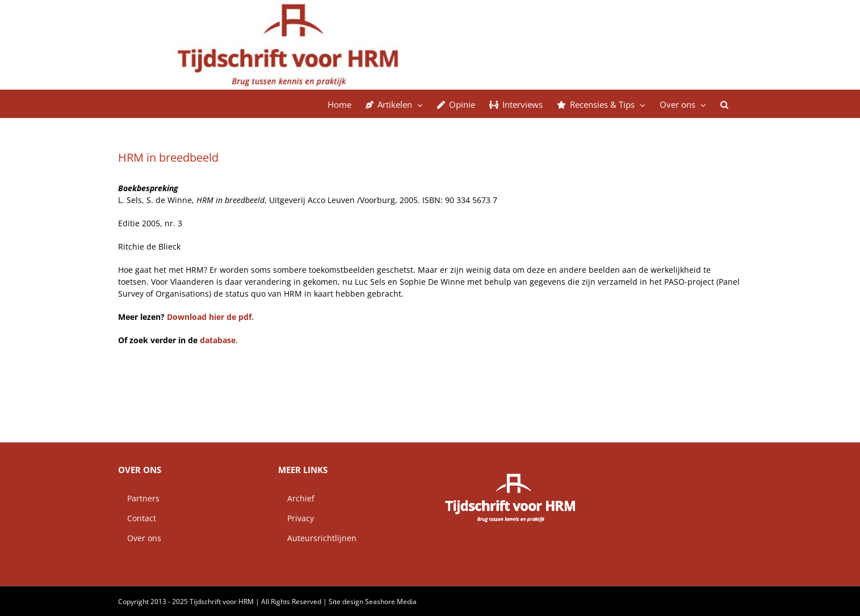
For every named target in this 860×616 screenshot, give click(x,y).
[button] (724, 104)
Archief (296, 498)
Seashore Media (391, 602)
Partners (139, 498)
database (218, 340)
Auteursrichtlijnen (317, 538)
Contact (137, 518)
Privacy (296, 518)
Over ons (140, 538)
